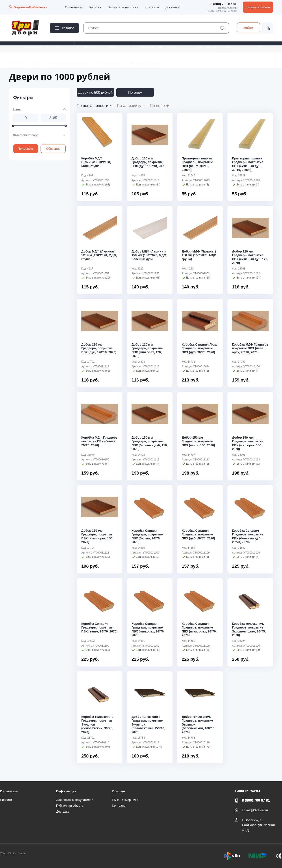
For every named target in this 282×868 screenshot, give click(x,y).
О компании (74, 7)
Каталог (96, 7)
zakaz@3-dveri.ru (255, 810)
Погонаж (135, 93)
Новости (6, 800)
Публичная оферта (70, 806)
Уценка (258, 47)
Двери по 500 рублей (95, 93)
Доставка (172, 7)
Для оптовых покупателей (75, 800)
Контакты (152, 7)
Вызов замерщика (125, 800)
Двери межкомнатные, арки (40, 47)
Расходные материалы (212, 47)
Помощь (119, 791)
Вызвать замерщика (123, 7)
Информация (66, 791)
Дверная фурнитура (156, 47)
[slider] (13, 126)
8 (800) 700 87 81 (223, 4)
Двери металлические (101, 47)
